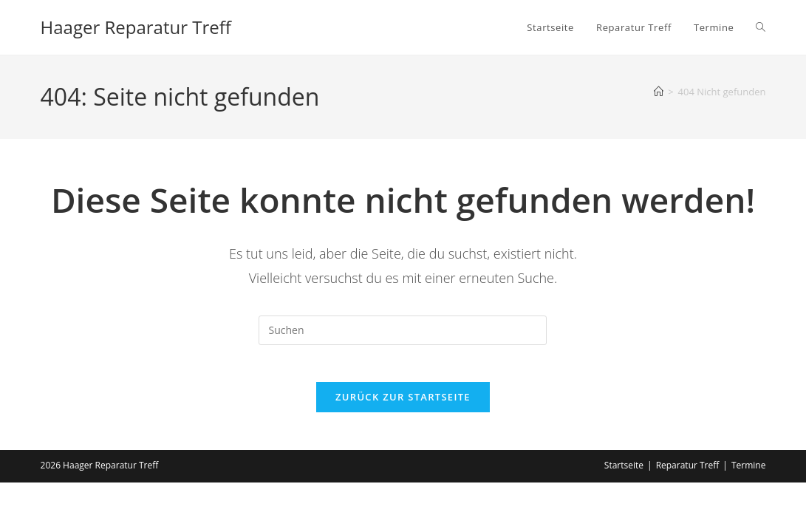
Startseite (624, 473)
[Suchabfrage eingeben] (403, 330)
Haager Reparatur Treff (136, 27)
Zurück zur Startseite (403, 405)
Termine (749, 473)
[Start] (659, 92)
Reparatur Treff (688, 473)
